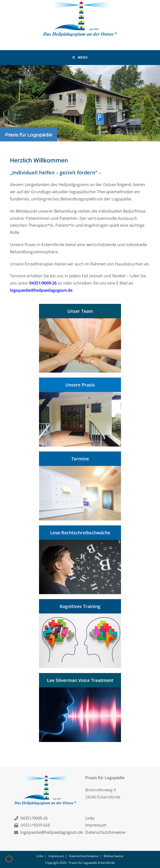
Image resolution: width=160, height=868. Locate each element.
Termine (80, 459)
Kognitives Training (80, 606)
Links (90, 818)
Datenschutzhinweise (105, 832)
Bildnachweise (114, 856)
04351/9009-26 (43, 283)
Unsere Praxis (80, 385)
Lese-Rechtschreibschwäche (80, 533)
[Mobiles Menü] (80, 58)
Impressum (96, 825)
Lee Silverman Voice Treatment (80, 680)
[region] (80, 103)
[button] (9, 859)
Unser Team (80, 311)
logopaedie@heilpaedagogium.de (41, 290)
